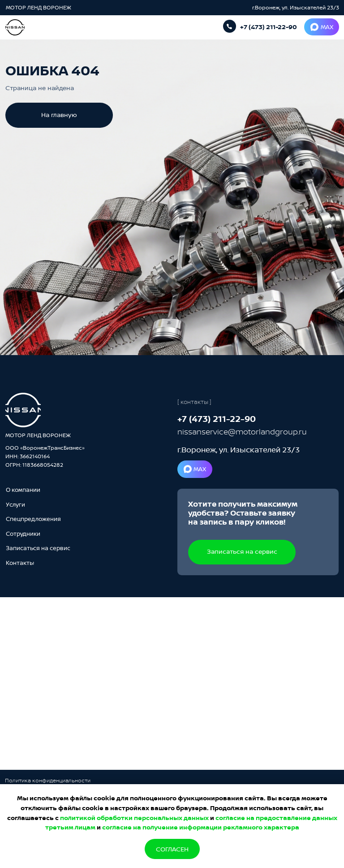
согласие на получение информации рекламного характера (201, 827)
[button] (38, 548)
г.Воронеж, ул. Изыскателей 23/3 (296, 7)
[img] (23, 410)
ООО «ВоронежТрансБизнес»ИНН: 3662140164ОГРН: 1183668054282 (45, 456)
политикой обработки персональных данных (134, 818)
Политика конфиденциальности (48, 780)
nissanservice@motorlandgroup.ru (242, 432)
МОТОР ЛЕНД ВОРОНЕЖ (39, 7)
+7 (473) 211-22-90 (269, 27)
